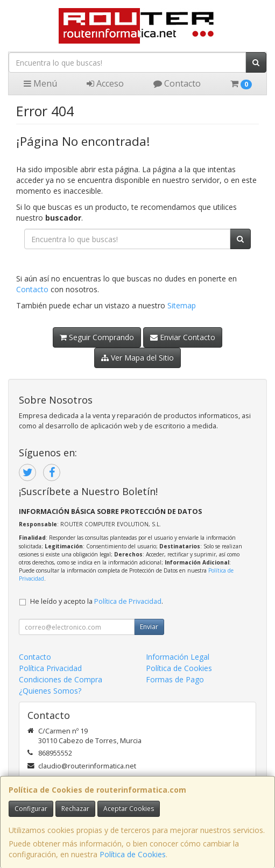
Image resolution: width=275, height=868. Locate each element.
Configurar (31, 809)
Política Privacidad (50, 668)
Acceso (105, 83)
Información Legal (178, 657)
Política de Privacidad (128, 601)
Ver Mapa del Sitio (137, 358)
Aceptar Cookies (129, 809)
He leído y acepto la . (97, 601)
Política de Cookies (133, 854)
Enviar (149, 627)
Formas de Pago (175, 679)
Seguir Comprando (97, 337)
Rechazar (75, 809)
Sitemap (182, 305)
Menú (40, 83)
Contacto (177, 83)
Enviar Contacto (183, 337)
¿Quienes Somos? (50, 691)
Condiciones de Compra (61, 679)
